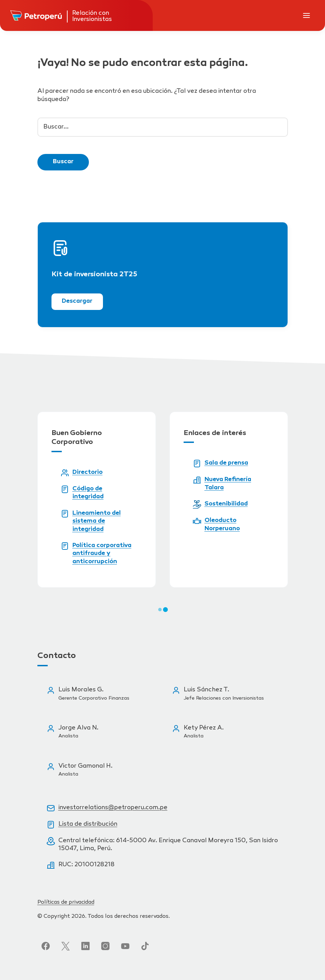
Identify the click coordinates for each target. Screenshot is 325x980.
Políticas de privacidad (66, 903)
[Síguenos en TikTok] (145, 946)
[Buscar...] (163, 127)
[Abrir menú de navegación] (306, 15)
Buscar (63, 162)
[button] (160, 610)
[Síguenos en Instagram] (105, 946)
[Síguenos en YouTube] (125, 946)
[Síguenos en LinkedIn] (85, 946)
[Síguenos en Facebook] (46, 946)
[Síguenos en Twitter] (66, 946)
